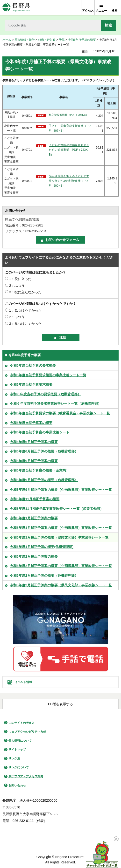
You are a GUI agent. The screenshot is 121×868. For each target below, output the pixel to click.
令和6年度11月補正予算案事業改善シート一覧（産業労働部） (57, 509)
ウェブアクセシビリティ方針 (27, 732)
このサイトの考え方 (21, 723)
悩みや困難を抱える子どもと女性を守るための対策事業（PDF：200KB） (69, 181)
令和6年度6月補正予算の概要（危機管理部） (44, 451)
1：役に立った (20, 279)
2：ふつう (17, 286)
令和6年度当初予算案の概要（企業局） (40, 470)
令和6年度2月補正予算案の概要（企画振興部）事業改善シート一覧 (61, 566)
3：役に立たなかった (25, 292)
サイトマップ (17, 750)
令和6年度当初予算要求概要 (31, 384)
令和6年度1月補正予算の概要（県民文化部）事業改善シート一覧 (59, 537)
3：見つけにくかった (25, 324)
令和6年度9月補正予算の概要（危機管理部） (44, 480)
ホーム (7, 40)
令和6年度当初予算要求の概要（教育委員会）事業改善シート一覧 (60, 413)
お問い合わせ (17, 786)
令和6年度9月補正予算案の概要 (34, 461)
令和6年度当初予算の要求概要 (33, 365)
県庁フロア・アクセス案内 (26, 776)
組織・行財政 (47, 40)
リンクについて (19, 767)
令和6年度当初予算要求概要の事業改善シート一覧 (48, 375)
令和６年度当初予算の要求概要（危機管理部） (45, 394)
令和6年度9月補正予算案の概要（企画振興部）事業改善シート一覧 (61, 490)
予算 (62, 40)
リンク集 (14, 759)
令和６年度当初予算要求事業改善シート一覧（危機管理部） (56, 403)
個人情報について (20, 741)
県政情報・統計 (25, 40)
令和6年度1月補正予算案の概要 (34, 518)
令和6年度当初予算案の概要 (31, 423)
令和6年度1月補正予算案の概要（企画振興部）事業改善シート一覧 (61, 528)
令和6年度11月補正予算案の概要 (35, 499)
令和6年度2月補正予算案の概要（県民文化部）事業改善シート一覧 (61, 585)
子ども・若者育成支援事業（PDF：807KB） (70, 128)
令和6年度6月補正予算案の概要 (34, 442)
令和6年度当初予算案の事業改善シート (40, 432)
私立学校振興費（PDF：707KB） (69, 115)
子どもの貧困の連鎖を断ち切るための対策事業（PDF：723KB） (69, 150)
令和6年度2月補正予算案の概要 (34, 556)
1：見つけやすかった (25, 310)
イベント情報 (23, 682)
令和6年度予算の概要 (82, 40)
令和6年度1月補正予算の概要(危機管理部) (42, 547)
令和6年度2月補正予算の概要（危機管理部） (44, 575)
